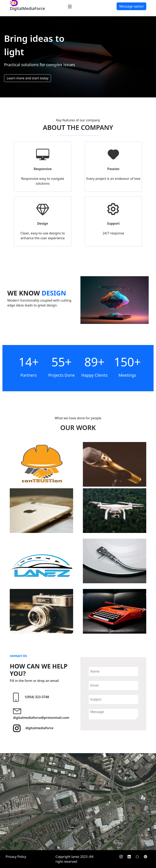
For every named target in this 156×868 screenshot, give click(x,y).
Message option (131, 6)
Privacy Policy (16, 857)
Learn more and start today (28, 78)
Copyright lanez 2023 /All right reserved (74, 859)
